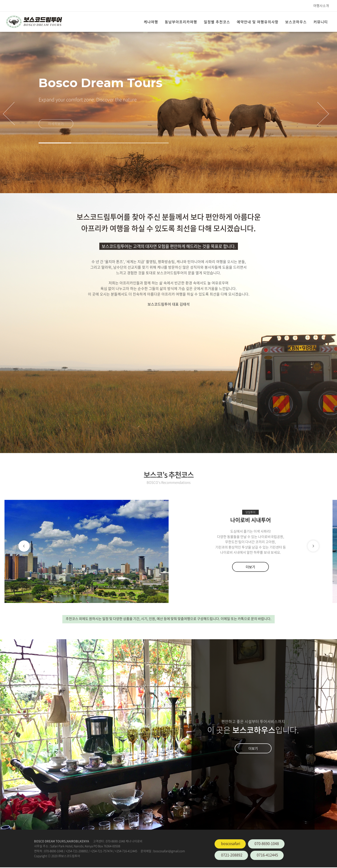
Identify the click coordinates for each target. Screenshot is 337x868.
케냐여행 (151, 22)
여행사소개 (321, 6)
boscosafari (231, 843)
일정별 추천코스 (217, 22)
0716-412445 (267, 855)
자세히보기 (56, 126)
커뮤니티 (321, 22)
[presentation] (9, 113)
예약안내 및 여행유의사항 (258, 22)
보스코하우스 (296, 22)
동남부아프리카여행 (181, 22)
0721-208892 (232, 855)
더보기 (250, 567)
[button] (55, 143)
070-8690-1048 (267, 843)
